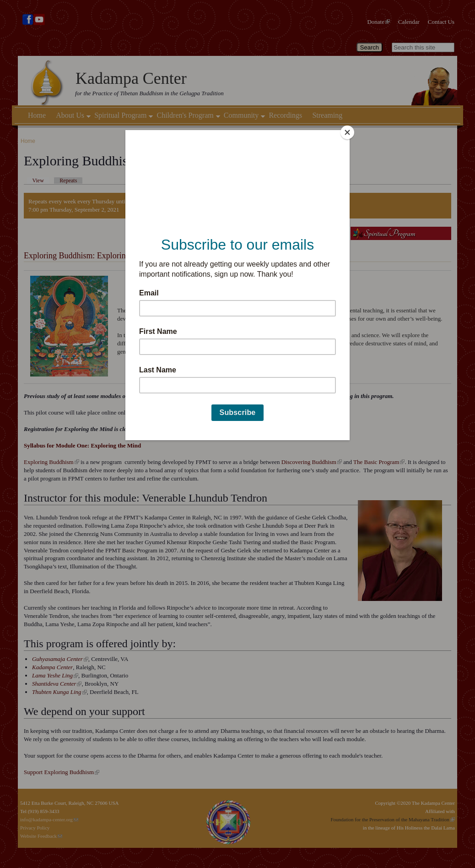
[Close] (347, 132)
